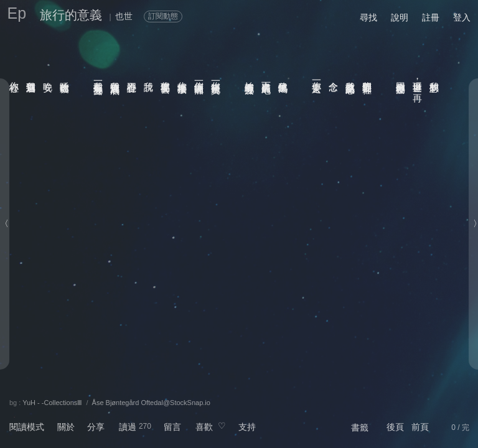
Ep (17, 13)
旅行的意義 (71, 15)
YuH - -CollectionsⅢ (52, 403)
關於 (66, 427)
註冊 (431, 17)
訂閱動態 (163, 16)
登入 (462, 17)
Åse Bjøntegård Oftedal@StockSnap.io (151, 403)
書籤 (360, 427)
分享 (96, 427)
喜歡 (204, 427)
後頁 (395, 427)
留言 (172, 427)
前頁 (420, 427)
